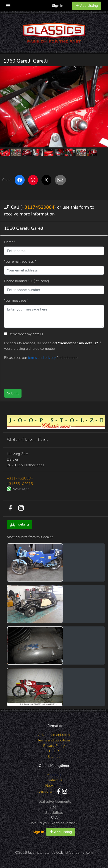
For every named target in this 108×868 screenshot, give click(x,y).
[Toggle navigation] (8, 5)
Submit (13, 393)
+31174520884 (38, 207)
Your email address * (20, 262)
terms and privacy (42, 358)
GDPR (54, 751)
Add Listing (87, 6)
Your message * (16, 301)
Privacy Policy (54, 746)
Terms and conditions (54, 740)
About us (54, 775)
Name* (10, 242)
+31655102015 (20, 484)
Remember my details (26, 334)
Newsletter (54, 786)
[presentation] (38, 373)
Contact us (54, 780)
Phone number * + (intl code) (26, 281)
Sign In (58, 6)
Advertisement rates (54, 735)
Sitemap (54, 757)
